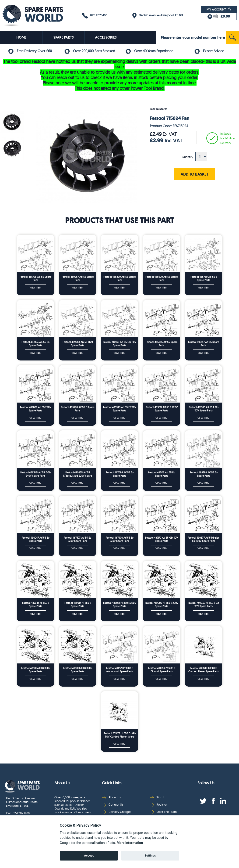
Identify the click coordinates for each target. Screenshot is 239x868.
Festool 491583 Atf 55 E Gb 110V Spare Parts (204, 409)
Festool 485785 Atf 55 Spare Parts (162, 344)
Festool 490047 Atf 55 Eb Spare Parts (36, 539)
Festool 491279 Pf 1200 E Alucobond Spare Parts (119, 670)
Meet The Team (163, 812)
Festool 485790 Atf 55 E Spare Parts (77, 409)
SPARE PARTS (64, 37)
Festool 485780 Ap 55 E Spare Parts (204, 278)
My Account (219, 9)
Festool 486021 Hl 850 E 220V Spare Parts (120, 605)
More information (130, 843)
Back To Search (159, 109)
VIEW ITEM (35, 288)
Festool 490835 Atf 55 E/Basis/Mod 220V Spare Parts (78, 474)
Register (158, 805)
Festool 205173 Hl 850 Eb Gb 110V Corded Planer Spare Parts (120, 735)
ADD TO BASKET (195, 174)
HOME (21, 37)
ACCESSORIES (106, 37)
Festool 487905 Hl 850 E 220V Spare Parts (162, 605)
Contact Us (113, 805)
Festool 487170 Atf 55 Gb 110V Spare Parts (162, 539)
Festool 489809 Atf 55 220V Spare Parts (36, 409)
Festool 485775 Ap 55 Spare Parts (35, 278)
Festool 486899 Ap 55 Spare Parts (119, 278)
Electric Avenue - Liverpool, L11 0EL (158, 16)
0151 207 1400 (95, 16)
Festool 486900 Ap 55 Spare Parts (162, 278)
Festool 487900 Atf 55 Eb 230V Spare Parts (120, 539)
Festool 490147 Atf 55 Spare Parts (204, 344)
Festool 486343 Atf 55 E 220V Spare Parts (120, 409)
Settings (150, 855)
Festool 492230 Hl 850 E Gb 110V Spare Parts (204, 605)
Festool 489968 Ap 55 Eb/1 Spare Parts (78, 344)
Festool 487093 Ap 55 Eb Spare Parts (35, 344)
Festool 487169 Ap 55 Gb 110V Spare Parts (119, 344)
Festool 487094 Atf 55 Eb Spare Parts (120, 474)
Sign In (158, 797)
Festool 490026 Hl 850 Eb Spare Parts (78, 670)
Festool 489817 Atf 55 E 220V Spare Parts (162, 409)
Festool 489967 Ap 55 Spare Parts (78, 278)
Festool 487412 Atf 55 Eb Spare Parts (162, 474)
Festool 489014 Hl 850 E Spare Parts (78, 605)
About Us (111, 797)
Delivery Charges (116, 812)
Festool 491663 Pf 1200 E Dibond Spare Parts (162, 670)
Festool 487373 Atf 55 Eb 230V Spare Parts (77, 539)
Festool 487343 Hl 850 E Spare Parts (36, 605)
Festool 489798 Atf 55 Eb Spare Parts (204, 474)
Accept (89, 855)
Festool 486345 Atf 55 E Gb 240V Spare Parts (36, 474)
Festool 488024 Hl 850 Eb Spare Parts (36, 670)
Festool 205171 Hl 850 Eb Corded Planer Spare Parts (204, 670)
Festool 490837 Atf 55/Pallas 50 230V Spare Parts (204, 539)
